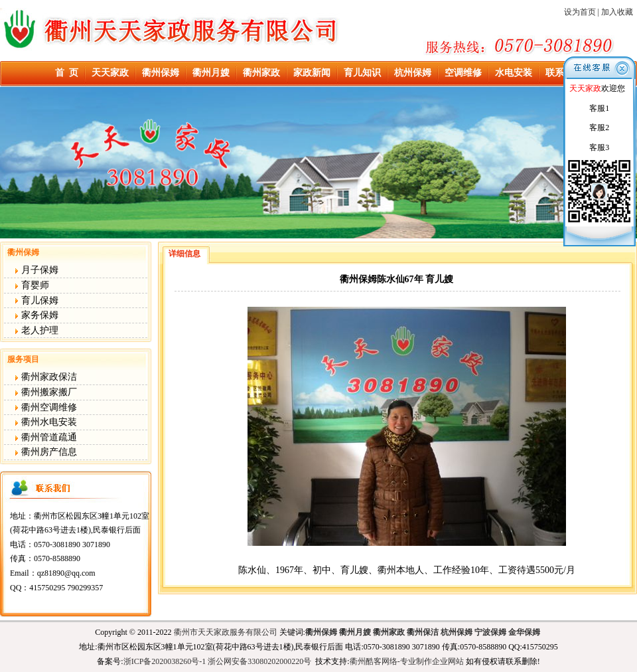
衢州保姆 (161, 73)
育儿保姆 (36, 300)
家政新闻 (312, 73)
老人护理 (36, 330)
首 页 (67, 73)
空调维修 (463, 73)
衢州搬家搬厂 (46, 392)
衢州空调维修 (46, 407)
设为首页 (579, 12)
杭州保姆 (413, 73)
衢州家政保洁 (46, 377)
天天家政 (110, 73)
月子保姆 (36, 270)
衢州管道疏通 (46, 437)
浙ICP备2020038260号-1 (165, 661)
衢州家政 (261, 73)
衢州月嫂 (211, 73)
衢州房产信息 (46, 452)
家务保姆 (36, 315)
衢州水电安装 (46, 422)
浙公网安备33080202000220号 (259, 661)
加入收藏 (617, 12)
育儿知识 (362, 73)
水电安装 (514, 73)
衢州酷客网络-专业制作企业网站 (407, 661)
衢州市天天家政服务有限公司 (226, 632)
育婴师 (32, 285)
